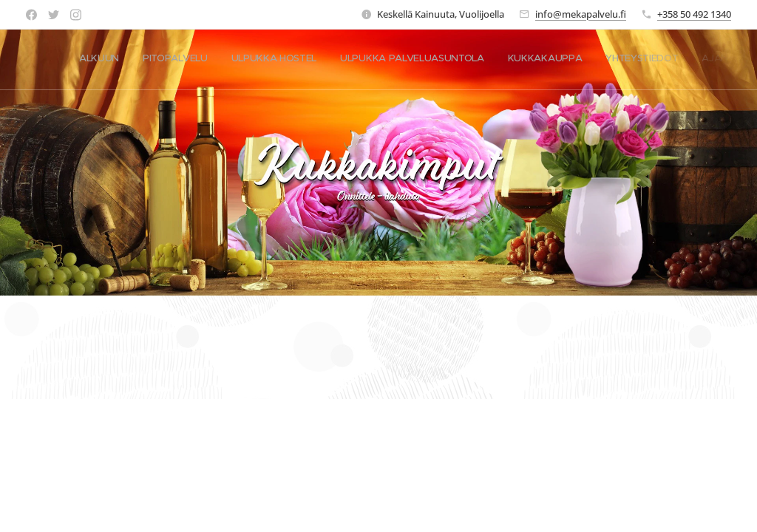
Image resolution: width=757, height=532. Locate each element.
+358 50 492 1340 (694, 14)
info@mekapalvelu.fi (581, 14)
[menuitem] (593, 60)
